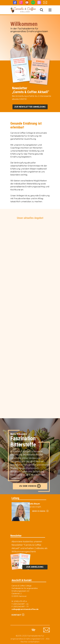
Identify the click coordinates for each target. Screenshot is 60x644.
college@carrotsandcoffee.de (25, 609)
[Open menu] (50, 10)
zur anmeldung (35, 567)
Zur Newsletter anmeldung (30, 107)
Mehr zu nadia (40, 511)
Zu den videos (30, 486)
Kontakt (18, 615)
